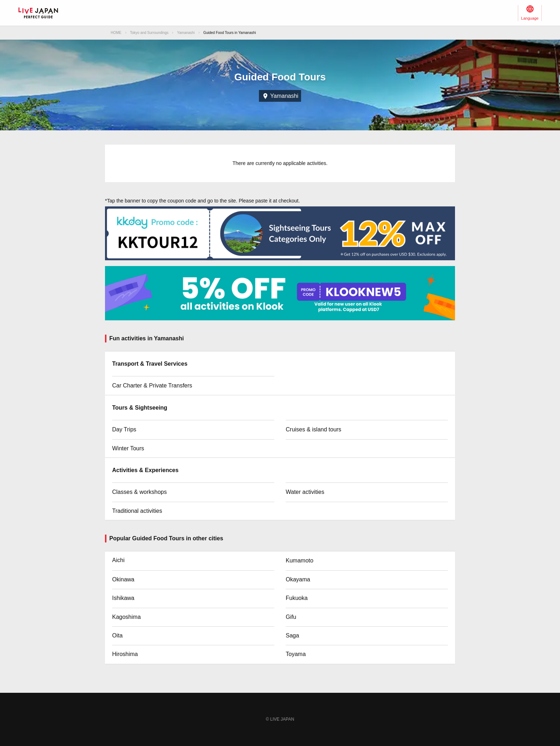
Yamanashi (186, 33)
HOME (116, 33)
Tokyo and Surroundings (149, 33)
